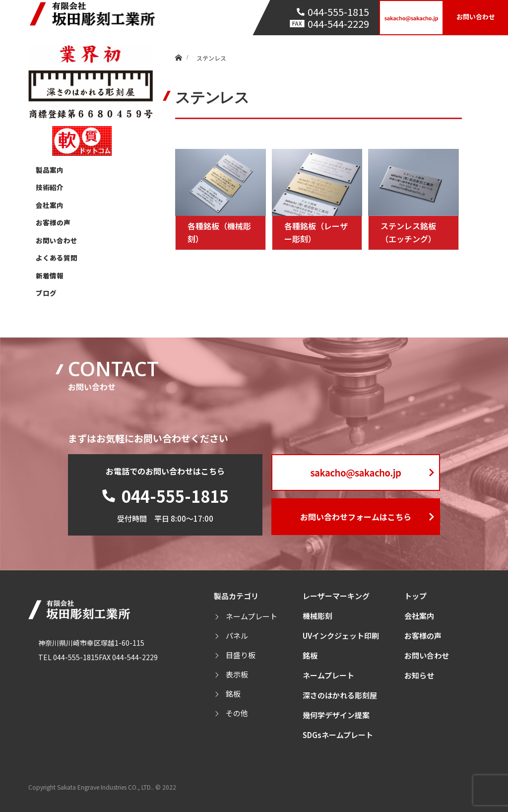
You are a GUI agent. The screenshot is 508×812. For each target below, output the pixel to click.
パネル (237, 636)
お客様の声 (53, 222)
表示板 (237, 674)
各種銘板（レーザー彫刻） (316, 232)
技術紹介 (50, 187)
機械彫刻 (317, 616)
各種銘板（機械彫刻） (219, 232)
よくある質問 (57, 258)
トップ (415, 596)
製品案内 (50, 170)
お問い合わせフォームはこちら (356, 517)
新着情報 (50, 275)
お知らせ (419, 675)
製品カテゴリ (236, 596)
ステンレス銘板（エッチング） (408, 232)
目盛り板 (241, 655)
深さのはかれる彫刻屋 (340, 695)
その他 (237, 713)
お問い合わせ (476, 17)
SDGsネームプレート (338, 735)
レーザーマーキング (336, 596)
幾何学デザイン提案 (336, 715)
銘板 (233, 694)
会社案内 (50, 205)
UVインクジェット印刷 (341, 636)
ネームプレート (252, 616)
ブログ (46, 293)
